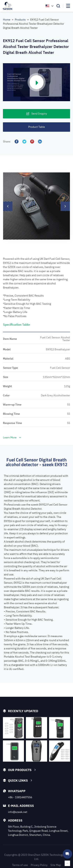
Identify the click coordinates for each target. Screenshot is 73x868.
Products (20, 20)
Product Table (37, 127)
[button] (8, 268)
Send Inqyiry (37, 114)
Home (7, 20)
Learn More (12, 610)
